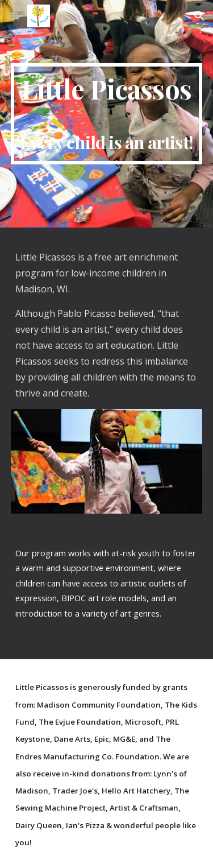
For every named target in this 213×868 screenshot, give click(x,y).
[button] (14, 16)
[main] (107, 114)
